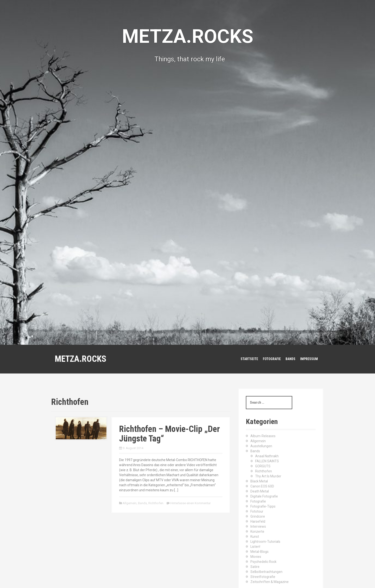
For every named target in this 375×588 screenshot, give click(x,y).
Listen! (255, 547)
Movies (256, 557)
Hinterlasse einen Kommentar (190, 503)
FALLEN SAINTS (267, 461)
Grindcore (258, 516)
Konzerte (257, 531)
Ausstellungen (261, 446)
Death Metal (260, 491)
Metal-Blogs (259, 552)
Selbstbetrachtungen (266, 572)
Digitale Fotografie (264, 496)
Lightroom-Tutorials (265, 542)
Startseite (249, 359)
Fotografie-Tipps (263, 506)
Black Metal (259, 481)
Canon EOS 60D (262, 486)
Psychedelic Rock (263, 562)
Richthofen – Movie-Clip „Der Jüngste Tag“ (169, 434)
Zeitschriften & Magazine (270, 582)
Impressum (309, 359)
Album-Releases (263, 436)
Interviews (258, 526)
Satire (255, 567)
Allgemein (130, 503)
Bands (290, 359)
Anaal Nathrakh (267, 456)
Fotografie (272, 359)
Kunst (255, 537)
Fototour (257, 511)
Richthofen (156, 503)
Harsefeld (258, 521)
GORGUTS (263, 466)
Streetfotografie (263, 577)
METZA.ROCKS (81, 359)
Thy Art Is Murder (268, 476)
